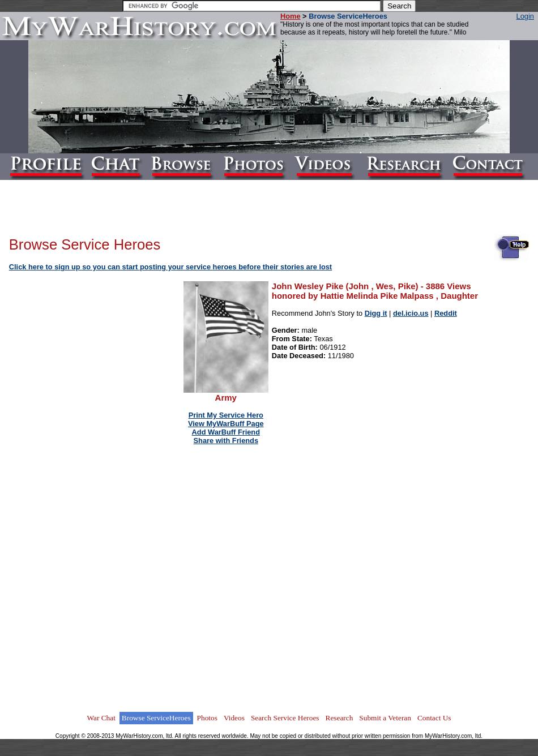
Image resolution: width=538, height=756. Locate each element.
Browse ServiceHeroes (156, 718)
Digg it (376, 313)
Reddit (446, 313)
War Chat (101, 718)
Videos (234, 718)
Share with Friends (226, 441)
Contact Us (434, 718)
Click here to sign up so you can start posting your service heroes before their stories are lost (170, 267)
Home (291, 16)
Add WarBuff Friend (226, 432)
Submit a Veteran (385, 718)
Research (340, 718)
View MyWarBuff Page (226, 424)
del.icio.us (411, 313)
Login (525, 16)
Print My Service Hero (226, 415)
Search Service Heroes (285, 718)
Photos (207, 718)
